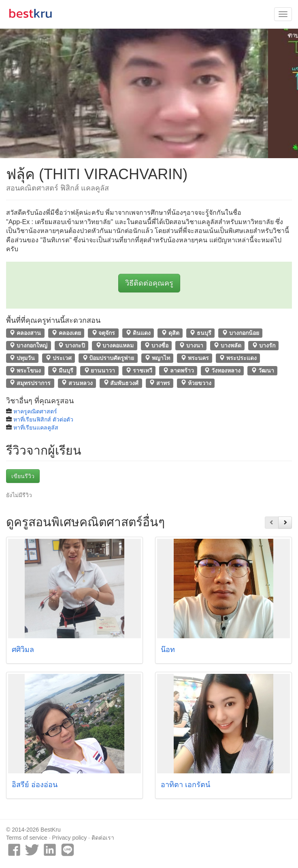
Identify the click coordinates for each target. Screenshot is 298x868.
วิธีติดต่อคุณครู (149, 283)
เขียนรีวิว (23, 476)
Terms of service (27, 838)
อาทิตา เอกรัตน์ (185, 785)
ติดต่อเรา (103, 838)
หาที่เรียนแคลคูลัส (36, 428)
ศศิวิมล (23, 650)
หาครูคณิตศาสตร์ (35, 411)
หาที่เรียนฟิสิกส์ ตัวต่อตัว (43, 419)
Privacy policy (70, 838)
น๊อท (168, 650)
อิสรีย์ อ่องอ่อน (35, 785)
